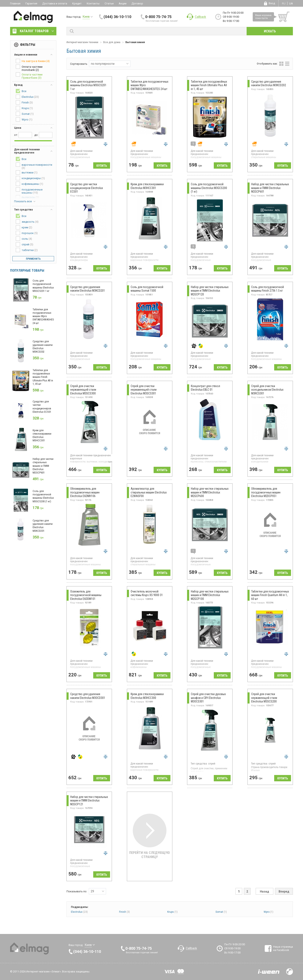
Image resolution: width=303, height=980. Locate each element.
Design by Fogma (290, 972)
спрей (25, 244)
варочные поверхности (34, 166)
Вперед (284, 891)
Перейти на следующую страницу (150, 836)
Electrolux (79, 912)
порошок (27, 233)
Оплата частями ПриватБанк (29, 76)
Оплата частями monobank (29, 68)
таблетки (27, 250)
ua (291, 3)
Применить (33, 259)
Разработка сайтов (269, 972)
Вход (272, 3)
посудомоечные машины (29, 191)
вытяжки (27, 172)
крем (24, 227)
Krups (172, 912)
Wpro (268, 912)
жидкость (27, 222)
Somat (221, 912)
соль (24, 239)
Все (21, 91)
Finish (124, 912)
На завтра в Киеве (33, 61)
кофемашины (29, 184)
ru (284, 3)
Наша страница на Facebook (283, 948)
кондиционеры (30, 178)
